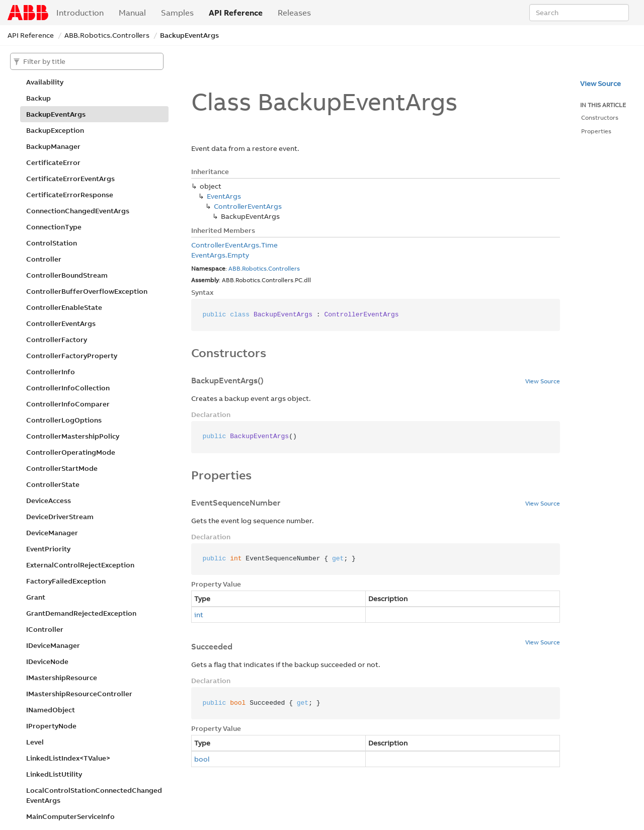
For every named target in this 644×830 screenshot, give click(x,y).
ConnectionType (54, 227)
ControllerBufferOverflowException (87, 291)
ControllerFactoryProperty (72, 356)
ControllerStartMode (62, 468)
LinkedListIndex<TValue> (68, 758)
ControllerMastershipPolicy (73, 436)
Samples (177, 13)
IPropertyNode (51, 726)
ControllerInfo (51, 372)
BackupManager (53, 146)
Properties (596, 131)
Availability (45, 82)
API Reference (236, 13)
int (199, 615)
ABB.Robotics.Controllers (107, 35)
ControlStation (52, 243)
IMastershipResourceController (79, 694)
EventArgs (224, 196)
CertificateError (53, 162)
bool (202, 759)
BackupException (55, 130)
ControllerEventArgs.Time (234, 245)
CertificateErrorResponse (70, 195)
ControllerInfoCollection (68, 388)
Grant (36, 597)
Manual (132, 13)
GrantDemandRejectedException (81, 613)
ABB (234, 268)
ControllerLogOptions (64, 420)
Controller (44, 259)
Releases (294, 13)
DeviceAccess (49, 501)
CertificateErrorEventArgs (70, 179)
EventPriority (48, 549)
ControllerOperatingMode (71, 452)
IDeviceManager (53, 645)
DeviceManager (52, 533)
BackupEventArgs (189, 35)
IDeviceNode (47, 661)
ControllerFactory (57, 340)
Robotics (254, 268)
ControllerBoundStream (67, 275)
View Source (543, 381)
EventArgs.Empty (220, 255)
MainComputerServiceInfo (70, 816)
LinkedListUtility (54, 774)
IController (45, 629)
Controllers (284, 268)
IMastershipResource (62, 678)
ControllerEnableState (64, 307)
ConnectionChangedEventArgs (78, 211)
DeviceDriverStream (60, 517)
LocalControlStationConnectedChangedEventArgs (94, 795)
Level (35, 742)
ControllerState (53, 484)
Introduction (80, 13)
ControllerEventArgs (61, 323)
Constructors (600, 117)
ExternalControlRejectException (80, 565)
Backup (38, 98)
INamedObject (51, 710)
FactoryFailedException (66, 581)
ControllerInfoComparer (68, 404)
